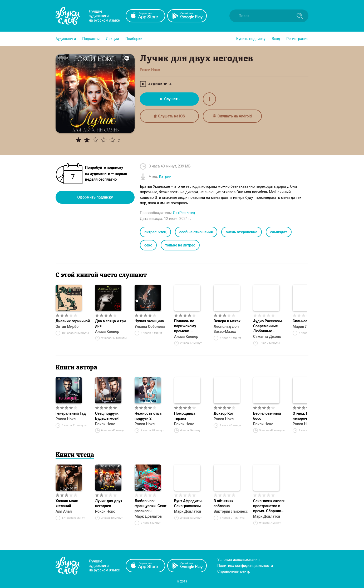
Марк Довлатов (148, 516)
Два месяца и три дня (110, 323)
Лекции (112, 39)
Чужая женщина (149, 321)
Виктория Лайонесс (231, 511)
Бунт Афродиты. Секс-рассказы (188, 503)
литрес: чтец (155, 232)
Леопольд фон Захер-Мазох (226, 329)
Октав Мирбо (67, 327)
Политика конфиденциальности (245, 566)
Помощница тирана (185, 416)
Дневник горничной (73, 321)
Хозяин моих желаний (67, 503)
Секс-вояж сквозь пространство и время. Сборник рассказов (269, 506)
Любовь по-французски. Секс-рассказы (151, 506)
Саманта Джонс (267, 337)
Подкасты (91, 39)
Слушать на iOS (169, 116)
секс (148, 245)
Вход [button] (276, 39)
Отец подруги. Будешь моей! (107, 416)
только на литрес (180, 245)
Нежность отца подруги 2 (148, 416)
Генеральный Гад (71, 413)
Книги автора (76, 368)
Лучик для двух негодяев (109, 503)
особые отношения (196, 232)
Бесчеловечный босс (267, 416)
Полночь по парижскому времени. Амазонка (185, 326)
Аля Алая (64, 511)
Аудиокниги (66, 39)
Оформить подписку (95, 197)
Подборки (134, 39)
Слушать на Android (232, 116)
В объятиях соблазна (223, 503)
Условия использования (238, 560)
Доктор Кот (224, 413)
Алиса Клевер (107, 332)
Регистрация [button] (297, 39)
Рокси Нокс (66, 419)
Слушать (169, 99)
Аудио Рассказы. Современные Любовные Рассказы (268, 326)
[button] (66, 39)
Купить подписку (251, 39)
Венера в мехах (227, 321)
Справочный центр (234, 571)
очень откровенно (242, 232)
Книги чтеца (75, 455)
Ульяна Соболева (150, 327)
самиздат (279, 232)
